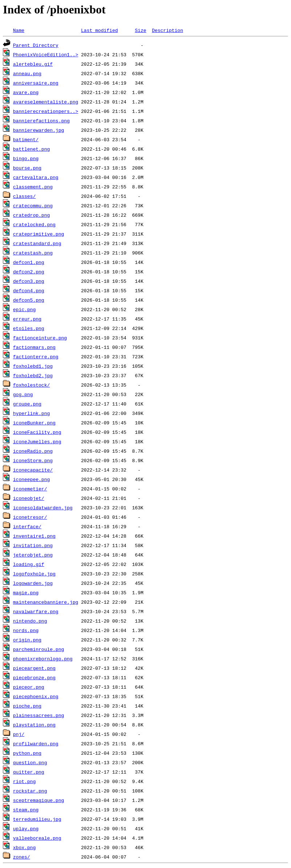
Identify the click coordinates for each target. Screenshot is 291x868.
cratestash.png (33, 253)
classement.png (33, 187)
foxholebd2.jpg (33, 375)
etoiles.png (29, 328)
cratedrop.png (31, 215)
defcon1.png (29, 262)
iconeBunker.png (34, 423)
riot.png (24, 781)
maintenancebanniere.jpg (46, 602)
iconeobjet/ (29, 498)
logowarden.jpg (33, 583)
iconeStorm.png (33, 460)
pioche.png (27, 706)
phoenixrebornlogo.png (43, 659)
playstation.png (34, 725)
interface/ (27, 526)
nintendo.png (30, 621)
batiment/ (26, 139)
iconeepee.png (31, 479)
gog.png (23, 394)
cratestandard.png (37, 243)
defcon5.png (29, 300)
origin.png (27, 640)
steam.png (26, 810)
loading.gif (29, 564)
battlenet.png (31, 149)
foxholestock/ (31, 385)
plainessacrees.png (39, 715)
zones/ (22, 857)
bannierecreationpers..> (46, 111)
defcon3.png (29, 281)
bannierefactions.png (41, 121)
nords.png (26, 630)
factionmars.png (34, 347)
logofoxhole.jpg (34, 574)
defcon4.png (29, 290)
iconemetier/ (30, 489)
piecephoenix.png (36, 696)
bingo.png (26, 158)
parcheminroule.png (39, 649)
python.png (27, 753)
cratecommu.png (33, 205)
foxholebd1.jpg (33, 366)
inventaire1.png (34, 536)
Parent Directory (36, 45)
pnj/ (19, 734)
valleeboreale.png (37, 838)
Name (19, 30)
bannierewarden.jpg (39, 130)
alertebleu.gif (33, 64)
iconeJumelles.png (37, 441)
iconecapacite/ (33, 470)
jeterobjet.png (33, 555)
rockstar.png (30, 791)
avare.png (26, 92)
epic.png (24, 309)
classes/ (24, 196)
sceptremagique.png (39, 800)
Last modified (99, 30)
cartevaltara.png (36, 177)
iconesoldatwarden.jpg (43, 508)
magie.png (26, 592)
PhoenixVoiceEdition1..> (46, 54)
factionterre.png (36, 356)
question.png (30, 762)
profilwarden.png (36, 743)
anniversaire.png (36, 83)
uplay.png (26, 828)
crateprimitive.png (39, 234)
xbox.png (24, 847)
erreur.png (27, 319)
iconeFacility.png (37, 432)
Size (140, 30)
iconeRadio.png (33, 451)
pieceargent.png (34, 668)
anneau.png (27, 73)
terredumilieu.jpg (37, 819)
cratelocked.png (34, 224)
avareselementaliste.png (46, 102)
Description (167, 30)
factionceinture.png (40, 338)
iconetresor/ (30, 517)
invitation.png (33, 545)
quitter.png (29, 772)
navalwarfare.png (36, 611)
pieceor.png (29, 687)
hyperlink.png (31, 413)
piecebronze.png (34, 677)
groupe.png (27, 404)
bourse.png (27, 168)
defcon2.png (29, 272)
